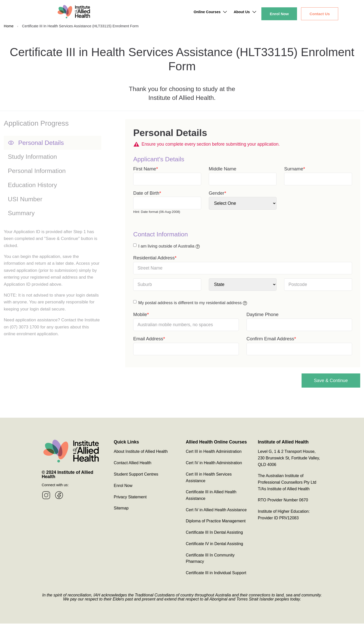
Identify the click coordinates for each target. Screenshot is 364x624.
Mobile (140, 314)
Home (9, 26)
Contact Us (320, 14)
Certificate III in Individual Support (216, 573)
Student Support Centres (136, 475)
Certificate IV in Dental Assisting (214, 544)
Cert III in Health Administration (214, 452)
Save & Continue (325, 381)
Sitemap (121, 509)
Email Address (148, 339)
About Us (242, 12)
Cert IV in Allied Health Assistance (216, 510)
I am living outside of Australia (169, 246)
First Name (145, 169)
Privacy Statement (130, 497)
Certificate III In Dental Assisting (214, 533)
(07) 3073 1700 (25, 327)
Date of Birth (146, 193)
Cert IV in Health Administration (214, 463)
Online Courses (207, 12)
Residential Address (154, 258)
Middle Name (223, 169)
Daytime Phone (263, 314)
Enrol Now (279, 14)
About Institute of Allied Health (141, 452)
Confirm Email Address (270, 339)
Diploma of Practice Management (216, 522)
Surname (294, 169)
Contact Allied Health (133, 463)
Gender (217, 193)
